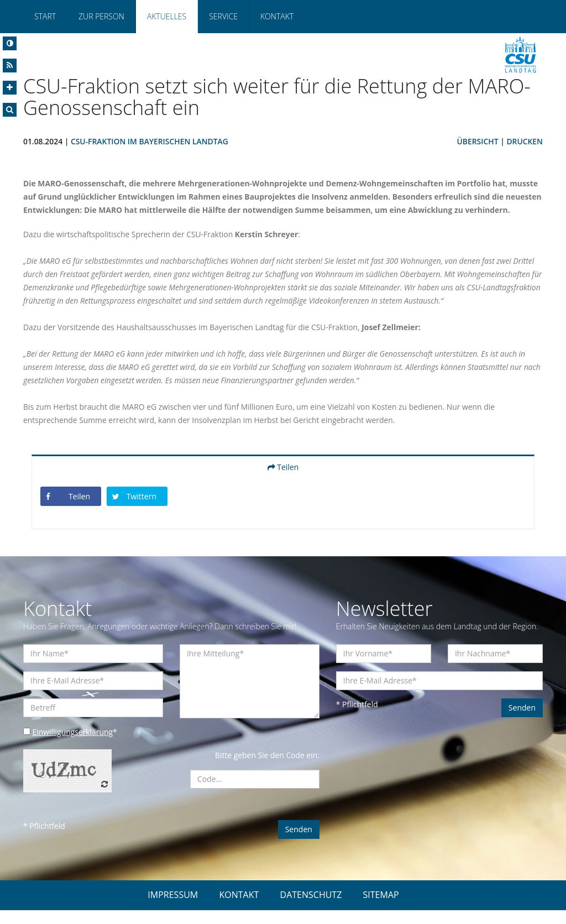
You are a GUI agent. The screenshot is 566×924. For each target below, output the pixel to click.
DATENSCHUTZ (311, 909)
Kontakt (277, 16)
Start (45, 16)
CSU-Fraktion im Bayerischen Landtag (151, 142)
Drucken (525, 142)
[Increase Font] (10, 88)
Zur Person (101, 16)
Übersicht (477, 142)
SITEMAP (381, 909)
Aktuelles (167, 16)
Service (223, 16)
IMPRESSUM (173, 909)
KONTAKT (239, 909)
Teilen (283, 481)
